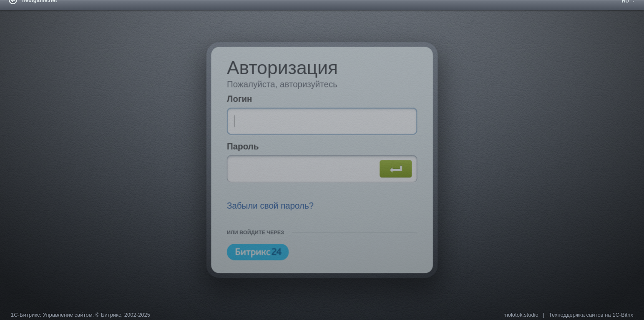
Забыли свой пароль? (267, 209)
